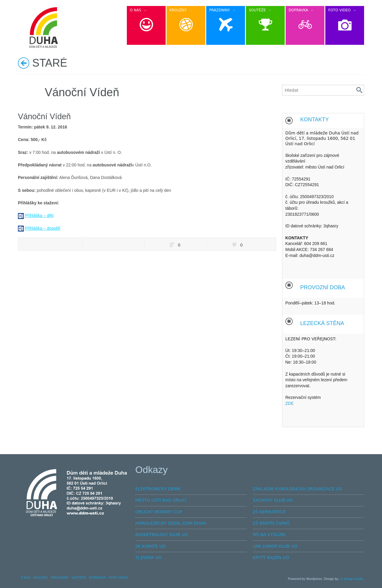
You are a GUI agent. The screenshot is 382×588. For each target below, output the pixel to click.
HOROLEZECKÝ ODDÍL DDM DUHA (171, 523)
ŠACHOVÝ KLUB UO (273, 500)
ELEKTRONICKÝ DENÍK (158, 489)
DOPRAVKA (97, 578)
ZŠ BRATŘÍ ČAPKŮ (271, 523)
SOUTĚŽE (79, 578)
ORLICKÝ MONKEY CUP (159, 512)
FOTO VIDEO (118, 578)
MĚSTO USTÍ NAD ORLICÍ (161, 500)
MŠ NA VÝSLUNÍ (269, 535)
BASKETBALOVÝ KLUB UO (161, 535)
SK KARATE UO (150, 546)
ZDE (289, 403)
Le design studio (351, 579)
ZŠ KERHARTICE (269, 512)
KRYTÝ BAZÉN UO (271, 558)
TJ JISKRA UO (148, 558)
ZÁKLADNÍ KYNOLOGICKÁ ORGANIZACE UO (298, 489)
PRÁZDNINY (60, 578)
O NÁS (26, 578)
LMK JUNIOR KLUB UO (275, 546)
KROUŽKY (41, 578)
